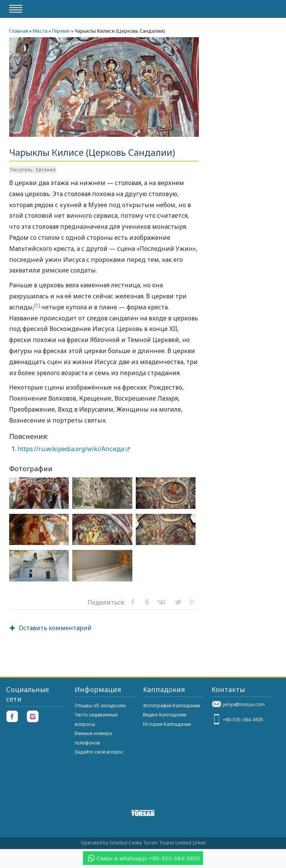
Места (40, 31)
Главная (19, 31)
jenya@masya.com (244, 704)
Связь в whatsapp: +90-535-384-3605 (144, 858)
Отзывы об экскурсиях (100, 706)
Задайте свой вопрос (99, 752)
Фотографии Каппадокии (172, 706)
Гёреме (61, 31)
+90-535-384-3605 (243, 720)
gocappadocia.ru (245, 9)
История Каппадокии (167, 724)
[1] (37, 305)
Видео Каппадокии (165, 715)
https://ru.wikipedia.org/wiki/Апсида (74, 449)
